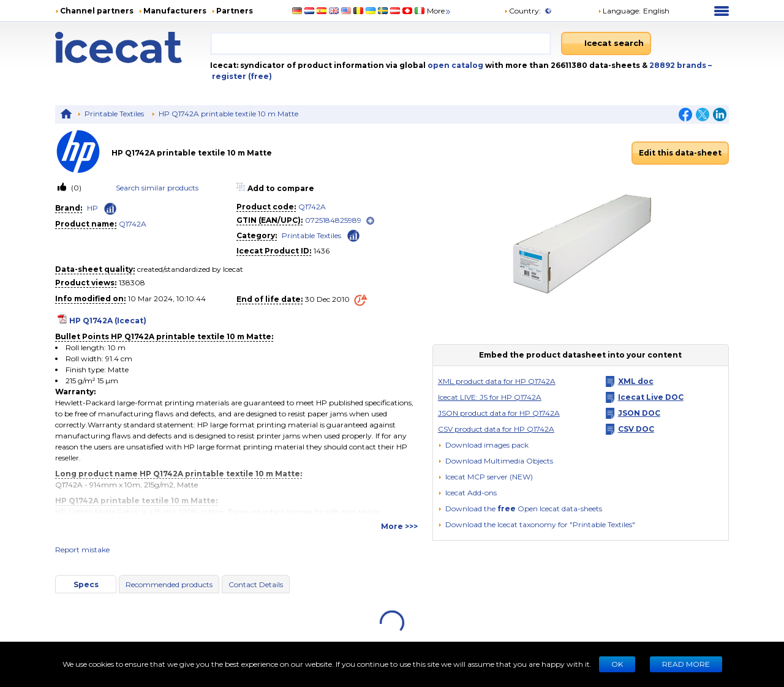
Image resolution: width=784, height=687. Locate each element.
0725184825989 (333, 220)
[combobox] (381, 43)
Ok (617, 664)
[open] (370, 221)
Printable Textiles (114, 114)
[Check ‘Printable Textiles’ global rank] (353, 235)
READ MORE (686, 664)
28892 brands (679, 65)
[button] (496, 461)
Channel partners (97, 11)
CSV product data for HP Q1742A (496, 429)
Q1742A (133, 224)
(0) (75, 188)
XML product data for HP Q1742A (497, 381)
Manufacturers (175, 11)
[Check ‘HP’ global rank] (110, 209)
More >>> (399, 526)
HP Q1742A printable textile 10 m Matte (228, 114)
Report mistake (82, 550)
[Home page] (133, 47)
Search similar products (157, 188)
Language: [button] (619, 11)
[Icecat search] (606, 43)
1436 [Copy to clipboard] (322, 251)
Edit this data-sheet (680, 153)
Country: (522, 11)
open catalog (454, 65)
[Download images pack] (483, 445)
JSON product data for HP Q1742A (499, 413)
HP (92, 208)
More (439, 11)
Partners (235, 11)
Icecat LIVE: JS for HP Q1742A (490, 397)
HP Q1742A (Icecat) (108, 321)
